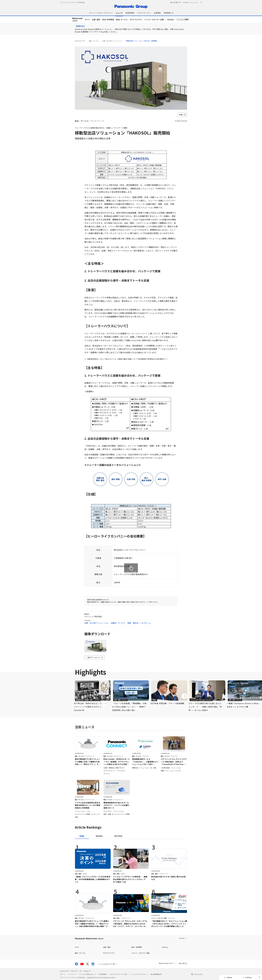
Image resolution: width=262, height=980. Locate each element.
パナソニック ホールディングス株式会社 (72, 2)
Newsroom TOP (80, 41)
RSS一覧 (182, 963)
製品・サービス (122, 20)
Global (182, 938)
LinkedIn (87, 971)
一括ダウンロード (94, 657)
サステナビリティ (136, 20)
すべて (87, 20)
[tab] (99, 836)
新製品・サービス (118, 623)
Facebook (64, 971)
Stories (171, 20)
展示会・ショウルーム (142, 623)
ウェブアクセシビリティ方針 (118, 974)
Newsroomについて (166, 963)
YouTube (73, 971)
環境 (129, 623)
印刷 (182, 115)
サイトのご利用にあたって (87, 974)
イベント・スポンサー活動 (154, 20)
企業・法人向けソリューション (112, 41)
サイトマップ (72, 974)
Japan (77, 20)
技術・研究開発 (108, 20)
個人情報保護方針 (156, 974)
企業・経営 (96, 20)
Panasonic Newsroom (89, 938)
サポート (62, 974)
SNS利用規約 (103, 974)
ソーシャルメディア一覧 (107, 964)
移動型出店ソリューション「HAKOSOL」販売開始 (141, 41)
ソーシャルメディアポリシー (139, 974)
